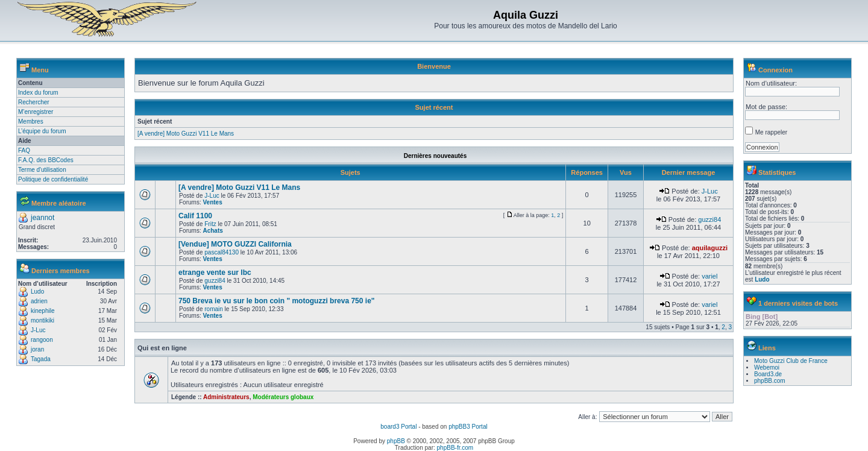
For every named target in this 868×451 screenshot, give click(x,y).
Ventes (212, 202)
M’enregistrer (36, 112)
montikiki (42, 320)
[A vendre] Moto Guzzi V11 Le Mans (186, 134)
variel (709, 276)
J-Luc (38, 330)
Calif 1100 (195, 216)
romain (214, 309)
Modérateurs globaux (283, 397)
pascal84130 (222, 252)
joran (37, 349)
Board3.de (768, 374)
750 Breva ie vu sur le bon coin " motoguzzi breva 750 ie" (277, 301)
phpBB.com (770, 381)
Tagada (41, 359)
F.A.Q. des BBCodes (46, 160)
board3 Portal (398, 427)
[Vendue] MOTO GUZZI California (235, 244)
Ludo (37, 292)
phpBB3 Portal (468, 427)
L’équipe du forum (42, 131)
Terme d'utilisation (42, 170)
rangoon (42, 340)
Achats (212, 231)
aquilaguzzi (710, 248)
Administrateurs (226, 397)
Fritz (210, 224)
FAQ (24, 150)
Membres (31, 121)
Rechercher (34, 102)
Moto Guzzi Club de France (791, 361)
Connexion (775, 70)
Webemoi (767, 367)
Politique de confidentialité (53, 179)
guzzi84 (709, 219)
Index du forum (38, 93)
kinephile (42, 311)
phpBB (396, 441)
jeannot (42, 218)
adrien (39, 301)
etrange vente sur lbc (215, 273)
